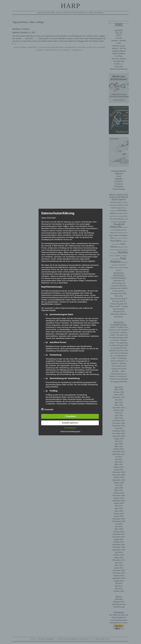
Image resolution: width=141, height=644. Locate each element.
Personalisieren (70, 428)
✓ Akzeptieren (70, 416)
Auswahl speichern (70, 423)
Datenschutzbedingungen (70, 432)
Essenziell (47, 409)
